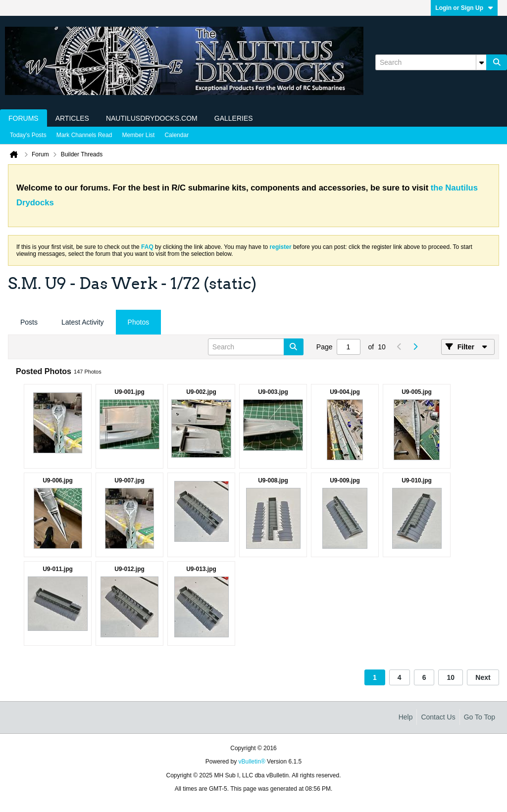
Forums (24, 118)
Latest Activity (83, 322)
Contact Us (438, 717)
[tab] (29, 322)
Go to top (480, 717)
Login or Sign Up (464, 8)
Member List (138, 135)
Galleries (234, 118)
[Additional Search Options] (481, 62)
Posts (29, 322)
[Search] (431, 62)
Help (406, 717)
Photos (139, 322)
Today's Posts (28, 135)
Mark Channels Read (84, 135)
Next (483, 677)
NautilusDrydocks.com (152, 118)
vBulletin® (252, 762)
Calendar (177, 135)
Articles (72, 118)
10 (451, 677)
